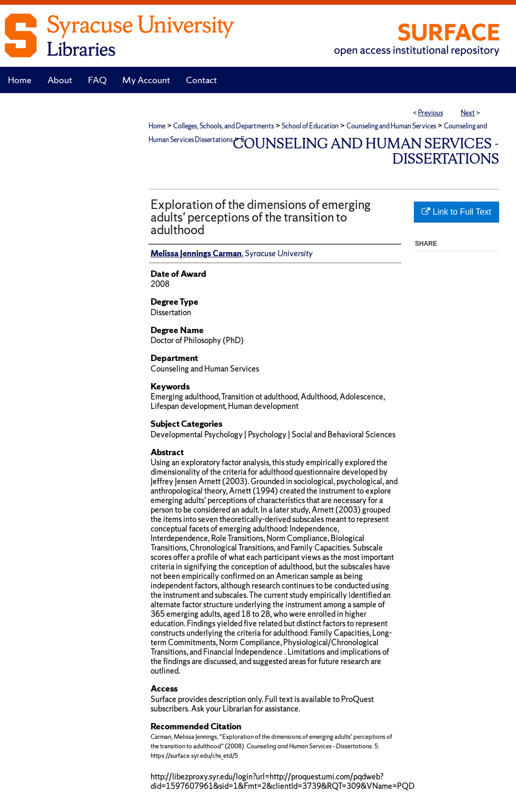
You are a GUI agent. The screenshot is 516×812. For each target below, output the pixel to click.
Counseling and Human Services (391, 126)
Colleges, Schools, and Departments (224, 126)
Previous (430, 113)
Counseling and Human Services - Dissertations (366, 151)
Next (468, 113)
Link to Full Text (456, 212)
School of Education (310, 126)
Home (157, 126)
